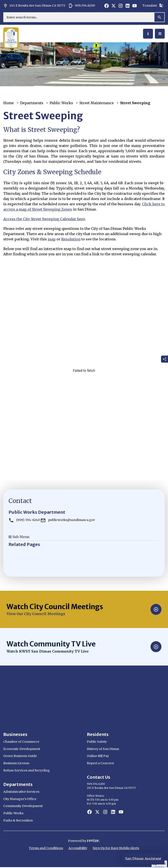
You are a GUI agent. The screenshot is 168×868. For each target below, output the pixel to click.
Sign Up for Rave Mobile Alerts (116, 848)
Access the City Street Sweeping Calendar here (44, 219)
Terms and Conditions (46, 848)
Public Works (61, 103)
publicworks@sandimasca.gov (68, 520)
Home (9, 103)
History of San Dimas (103, 749)
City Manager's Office (20, 799)
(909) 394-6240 (24, 520)
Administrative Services (21, 792)
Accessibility (78, 848)
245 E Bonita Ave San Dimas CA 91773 (34, 6)
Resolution (71, 239)
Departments (32, 103)
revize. (93, 841)
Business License (16, 763)
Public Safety (97, 742)
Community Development (23, 806)
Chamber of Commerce (21, 742)
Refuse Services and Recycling (27, 770)
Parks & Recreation (18, 820)
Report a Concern (100, 763)
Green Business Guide (20, 756)
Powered (75, 841)
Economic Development (22, 749)
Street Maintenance (97, 103)
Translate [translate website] (153, 5)
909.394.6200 (82, 6)
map (52, 239)
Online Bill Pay (98, 756)
